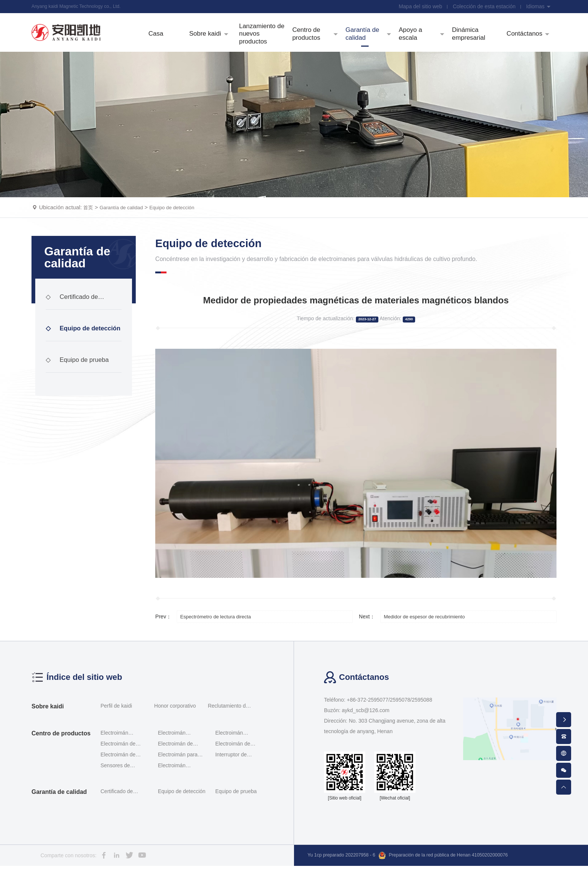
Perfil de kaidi (116, 725)
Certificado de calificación (74, 325)
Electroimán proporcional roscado (115, 752)
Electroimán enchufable (172, 785)
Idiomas (538, 7)
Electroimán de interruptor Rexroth (180, 763)
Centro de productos (61, 752)
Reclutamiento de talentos (228, 726)
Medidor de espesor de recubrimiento (430, 635)
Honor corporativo (175, 725)
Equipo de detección (182, 226)
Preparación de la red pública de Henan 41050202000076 (460, 875)
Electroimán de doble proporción (120, 763)
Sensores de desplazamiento (119, 785)
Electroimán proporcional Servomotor (230, 752)
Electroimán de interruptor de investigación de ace (239, 763)
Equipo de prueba (79, 382)
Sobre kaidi (48, 725)
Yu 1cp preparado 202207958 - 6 (346, 874)
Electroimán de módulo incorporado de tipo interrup (124, 774)
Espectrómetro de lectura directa (221, 635)
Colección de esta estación (482, 7)
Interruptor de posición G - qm (234, 774)
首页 (89, 226)
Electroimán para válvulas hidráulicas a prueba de (181, 774)
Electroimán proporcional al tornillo (175, 752)
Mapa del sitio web (417, 7)
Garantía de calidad (126, 226)
